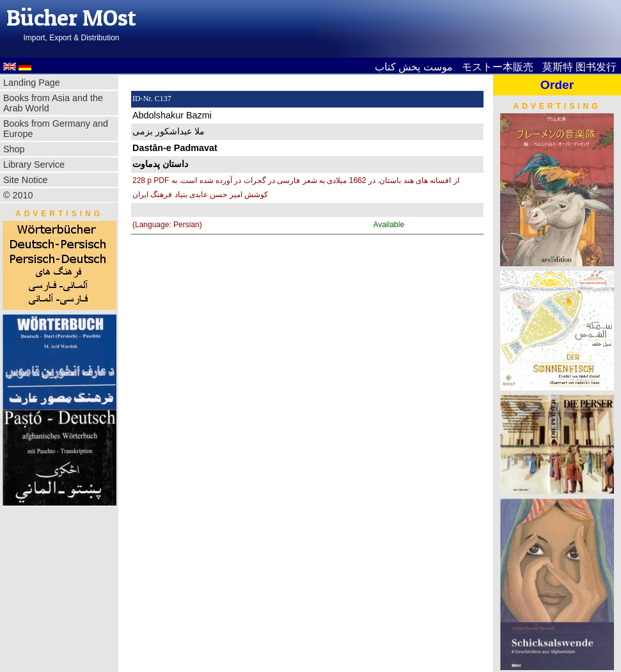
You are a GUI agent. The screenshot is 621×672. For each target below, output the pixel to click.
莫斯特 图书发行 (579, 67)
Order (557, 85)
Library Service (34, 164)
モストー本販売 (498, 67)
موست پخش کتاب (414, 67)
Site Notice (26, 180)
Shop (14, 149)
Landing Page (32, 83)
